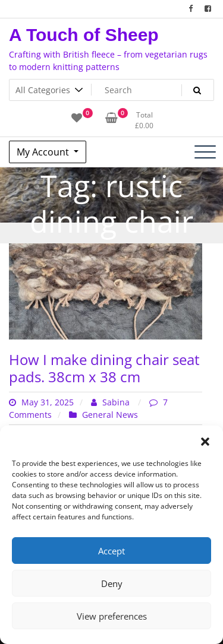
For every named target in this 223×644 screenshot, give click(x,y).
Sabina (111, 402)
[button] (205, 440)
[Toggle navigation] (205, 152)
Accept (111, 551)
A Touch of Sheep (84, 35)
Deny (112, 583)
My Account (44, 152)
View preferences (112, 616)
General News (110, 415)
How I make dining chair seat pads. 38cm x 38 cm (104, 368)
